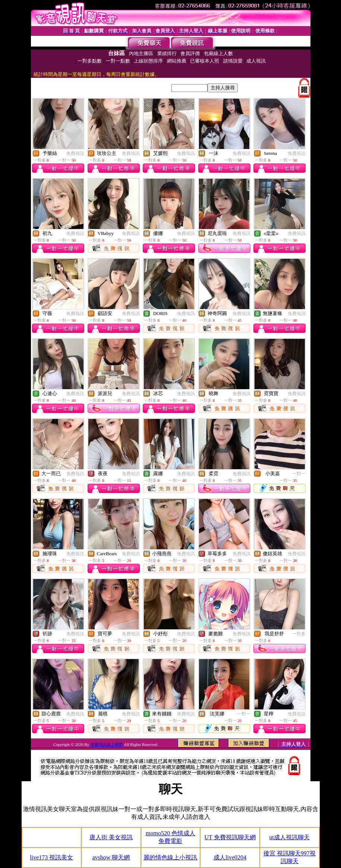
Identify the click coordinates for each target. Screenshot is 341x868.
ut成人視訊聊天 (289, 837)
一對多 (299, 634)
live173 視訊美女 (51, 857)
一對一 (299, 474)
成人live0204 (230, 857)
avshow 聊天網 (111, 857)
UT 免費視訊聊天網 (230, 837)
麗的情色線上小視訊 (170, 857)
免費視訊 (75, 153)
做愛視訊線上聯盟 (107, 744)
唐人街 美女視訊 (111, 837)
